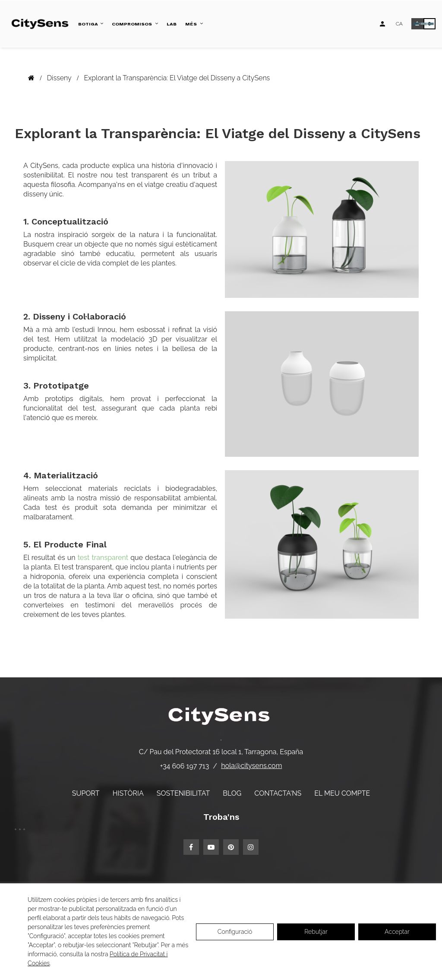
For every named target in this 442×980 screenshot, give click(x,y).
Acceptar (397, 932)
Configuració (235, 932)
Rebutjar (316, 932)
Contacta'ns (278, 793)
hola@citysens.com (251, 766)
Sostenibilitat (183, 793)
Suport (86, 793)
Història (128, 793)
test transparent (103, 558)
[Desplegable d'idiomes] (399, 24)
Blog (232, 793)
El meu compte (342, 793)
